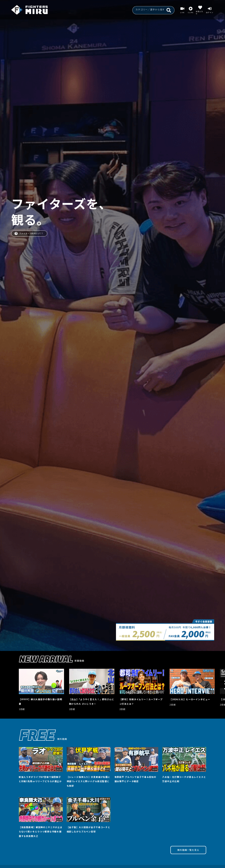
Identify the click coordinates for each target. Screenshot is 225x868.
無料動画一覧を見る (188, 850)
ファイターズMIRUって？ (29, 234)
